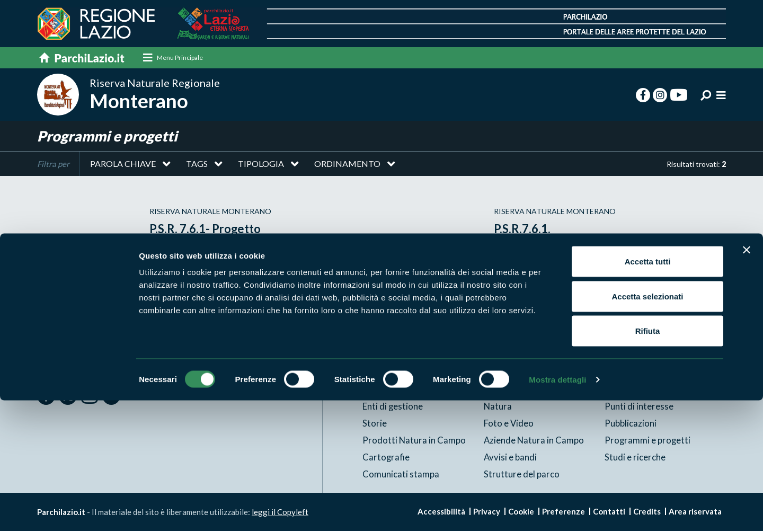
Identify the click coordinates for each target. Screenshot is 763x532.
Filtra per (53, 166)
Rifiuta (648, 462)
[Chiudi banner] (747, 382)
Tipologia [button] (261, 166)
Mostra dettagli (557, 511)
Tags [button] (197, 166)
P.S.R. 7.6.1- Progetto (209, 230)
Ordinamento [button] (347, 166)
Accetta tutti (648, 393)
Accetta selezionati (647, 428)
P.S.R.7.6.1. (524, 230)
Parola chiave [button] (123, 166)
